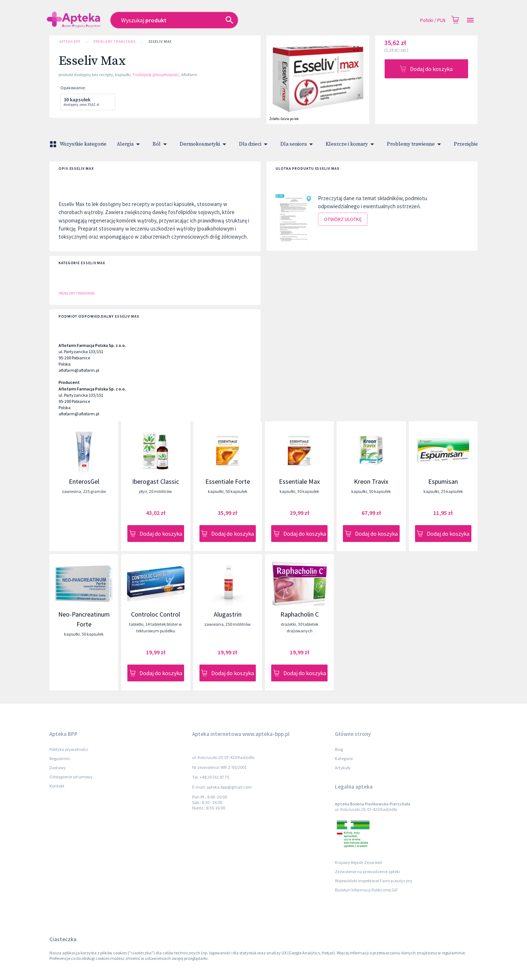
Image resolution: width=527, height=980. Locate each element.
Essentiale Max (299, 481)
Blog (339, 749)
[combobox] (213, 20)
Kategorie (344, 758)
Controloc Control (156, 614)
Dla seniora (298, 144)
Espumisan (443, 481)
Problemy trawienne (114, 42)
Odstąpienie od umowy (71, 777)
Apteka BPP (70, 42)
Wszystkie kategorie (79, 144)
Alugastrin (228, 614)
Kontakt (57, 786)
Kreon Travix (371, 481)
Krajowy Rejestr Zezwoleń (359, 862)
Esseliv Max (160, 42)
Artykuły (343, 768)
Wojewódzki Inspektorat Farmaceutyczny (374, 881)
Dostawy (58, 768)
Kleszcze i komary (351, 144)
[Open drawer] (470, 20)
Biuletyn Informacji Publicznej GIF (366, 890)
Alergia (130, 144)
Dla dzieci (255, 144)
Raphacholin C (300, 614)
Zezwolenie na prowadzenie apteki (367, 871)
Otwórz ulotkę (343, 219)
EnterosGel (84, 481)
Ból (161, 144)
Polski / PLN (433, 20)
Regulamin (60, 758)
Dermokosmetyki (204, 144)
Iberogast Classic (156, 481)
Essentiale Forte (228, 481)
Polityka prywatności (69, 749)
